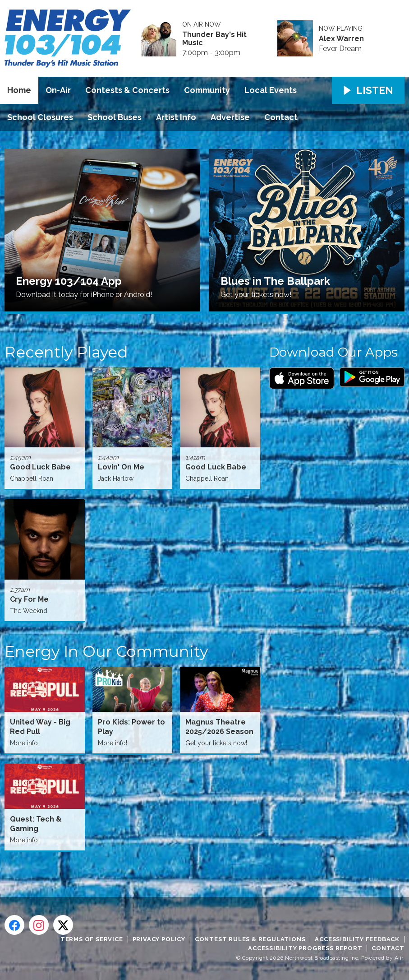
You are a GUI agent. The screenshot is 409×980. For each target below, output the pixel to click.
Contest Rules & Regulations (250, 939)
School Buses (115, 117)
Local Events (271, 90)
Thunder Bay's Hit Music (214, 39)
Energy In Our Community (106, 651)
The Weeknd (29, 611)
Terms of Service (92, 939)
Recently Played (66, 352)
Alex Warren (341, 39)
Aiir (399, 958)
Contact (281, 117)
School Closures (40, 117)
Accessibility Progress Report (305, 948)
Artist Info (176, 117)
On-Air (58, 90)
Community (207, 90)
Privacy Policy (159, 939)
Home (19, 90)
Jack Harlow (116, 478)
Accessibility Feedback (357, 939)
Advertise (230, 117)
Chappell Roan (32, 478)
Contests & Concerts (127, 90)
